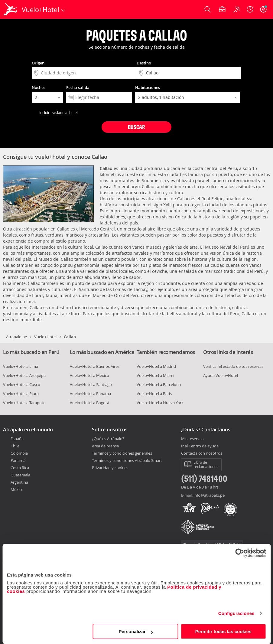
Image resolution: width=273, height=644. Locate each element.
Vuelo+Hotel (45, 337)
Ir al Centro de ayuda (200, 446)
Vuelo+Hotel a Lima (21, 366)
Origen (38, 63)
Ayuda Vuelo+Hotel (221, 375)
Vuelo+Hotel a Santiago (91, 384)
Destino (144, 63)
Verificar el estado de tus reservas (233, 366)
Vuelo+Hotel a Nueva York (160, 403)
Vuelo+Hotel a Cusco (22, 384)
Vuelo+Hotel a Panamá (90, 394)
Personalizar (136, 631)
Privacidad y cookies (110, 468)
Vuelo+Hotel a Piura (21, 394)
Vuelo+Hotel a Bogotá (89, 403)
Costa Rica (20, 468)
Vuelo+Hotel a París (154, 394)
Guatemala (20, 475)
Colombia (19, 453)
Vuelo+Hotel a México (89, 375)
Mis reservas (192, 439)
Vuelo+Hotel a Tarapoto (24, 403)
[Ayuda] (250, 9)
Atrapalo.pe (16, 337)
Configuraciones (236, 613)
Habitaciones (148, 87)
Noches (39, 87)
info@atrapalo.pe (209, 495)
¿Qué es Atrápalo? (108, 439)
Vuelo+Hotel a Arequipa (24, 375)
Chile (15, 446)
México (17, 489)
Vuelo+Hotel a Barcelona (159, 384)
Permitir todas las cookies (223, 631)
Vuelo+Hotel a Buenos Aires (95, 366)
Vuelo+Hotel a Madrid (156, 366)
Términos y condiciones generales (122, 453)
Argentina (19, 482)
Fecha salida (78, 87)
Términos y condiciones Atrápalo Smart (127, 460)
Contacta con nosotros (202, 453)
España (17, 439)
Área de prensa (105, 446)
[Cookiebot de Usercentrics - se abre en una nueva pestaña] (240, 553)
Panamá (18, 460)
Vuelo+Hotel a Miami (155, 375)
